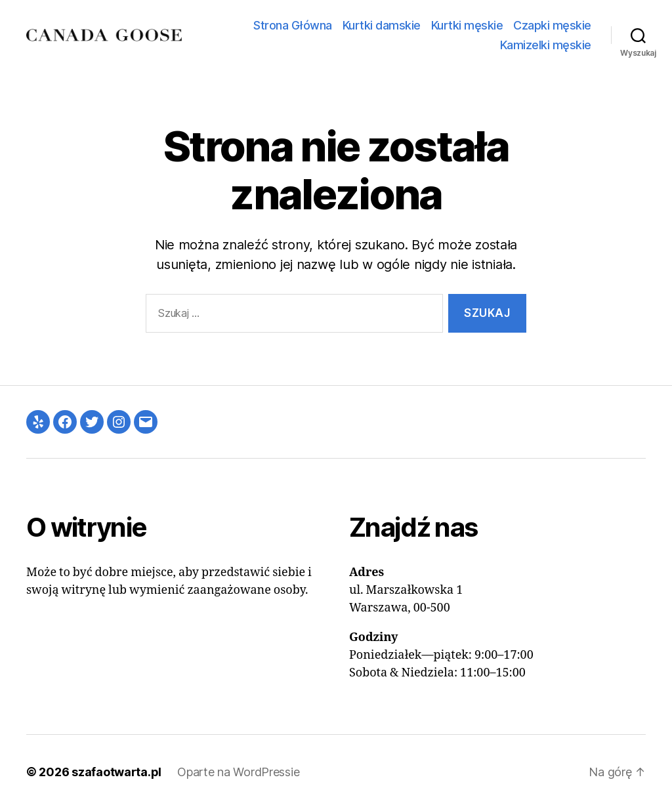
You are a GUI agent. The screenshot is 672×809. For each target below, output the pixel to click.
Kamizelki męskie (546, 45)
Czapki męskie (552, 25)
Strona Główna (293, 25)
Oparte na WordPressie (238, 772)
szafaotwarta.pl (116, 772)
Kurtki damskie (382, 25)
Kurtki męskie (467, 25)
